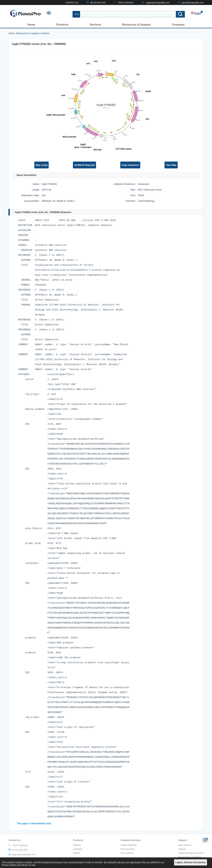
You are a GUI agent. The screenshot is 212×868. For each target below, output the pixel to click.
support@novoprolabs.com (158, 3)
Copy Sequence (130, 165)
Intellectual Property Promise (191, 853)
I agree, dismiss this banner (190, 862)
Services (95, 25)
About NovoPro (185, 845)
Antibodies (78, 849)
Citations (182, 849)
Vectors (46, 33)
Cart (196, 13)
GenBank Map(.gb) (84, 165)
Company (178, 25)
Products (62, 25)
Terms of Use (28, 865)
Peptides (77, 845)
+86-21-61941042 (126, 3)
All (76, 14)
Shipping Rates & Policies (189, 857)
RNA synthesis (127, 853)
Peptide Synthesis (129, 845)
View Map (171, 165)
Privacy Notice (9, 865)
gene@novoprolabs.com (193, 3)
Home (31, 25)
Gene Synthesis (128, 849)
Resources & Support (136, 25)
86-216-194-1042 (98, 3)
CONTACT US (72, 3)
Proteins (77, 853)
